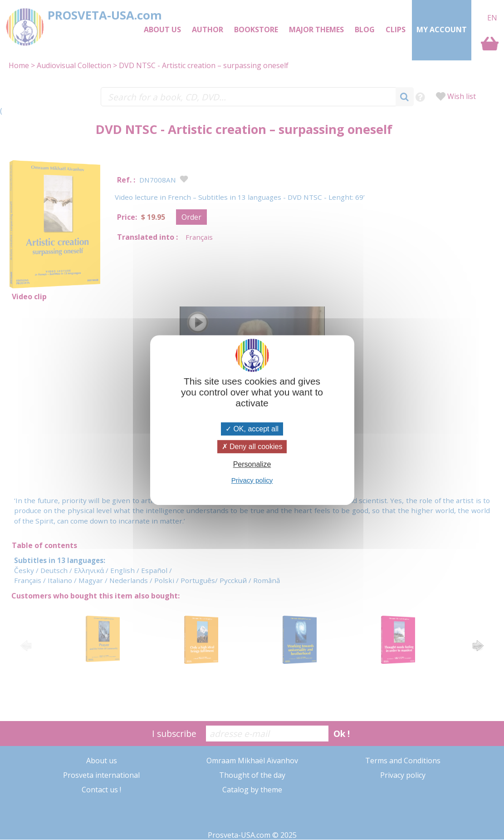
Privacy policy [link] (252, 480)
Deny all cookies (252, 447)
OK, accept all (252, 429)
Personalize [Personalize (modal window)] (252, 465)
